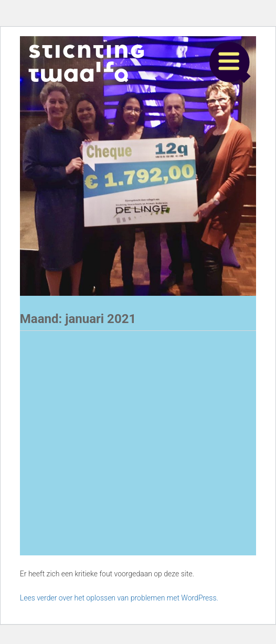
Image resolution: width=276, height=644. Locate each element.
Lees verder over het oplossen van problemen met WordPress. (119, 598)
